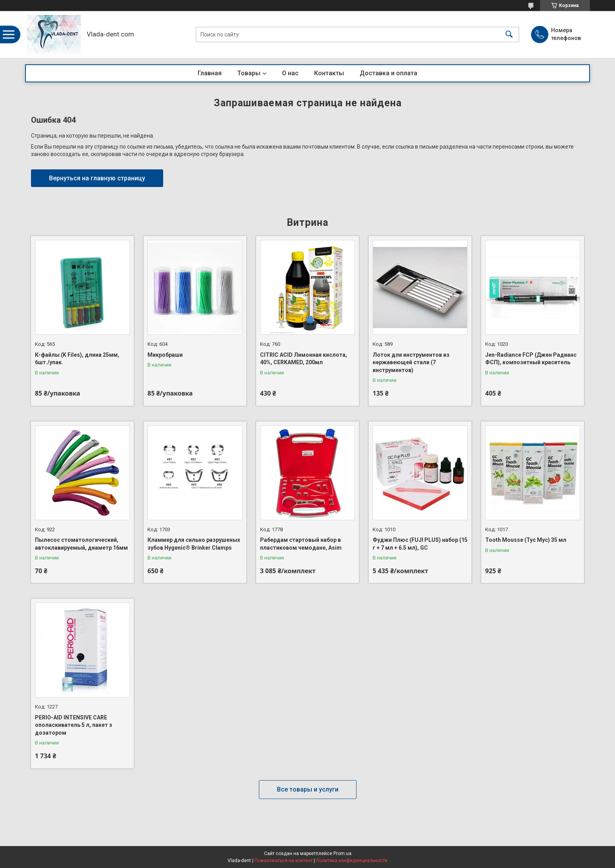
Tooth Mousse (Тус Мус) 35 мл (526, 540)
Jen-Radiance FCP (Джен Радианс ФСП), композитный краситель (531, 359)
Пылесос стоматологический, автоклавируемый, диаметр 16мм (81, 544)
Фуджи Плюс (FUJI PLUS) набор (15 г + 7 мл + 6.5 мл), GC (420, 544)
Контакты (329, 73)
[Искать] (509, 35)
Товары (249, 73)
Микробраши (165, 355)
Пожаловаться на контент (284, 861)
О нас (290, 73)
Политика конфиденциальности (352, 861)
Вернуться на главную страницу (97, 178)
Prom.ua (342, 853)
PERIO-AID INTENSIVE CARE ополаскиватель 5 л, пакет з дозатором (74, 725)
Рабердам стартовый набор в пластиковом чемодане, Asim (301, 544)
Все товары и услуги (308, 789)
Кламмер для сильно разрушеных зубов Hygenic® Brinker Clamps (194, 544)
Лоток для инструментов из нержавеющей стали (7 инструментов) (411, 362)
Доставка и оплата (388, 73)
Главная (210, 73)
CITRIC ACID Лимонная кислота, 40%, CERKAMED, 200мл (304, 359)
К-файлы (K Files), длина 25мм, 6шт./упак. (77, 359)
